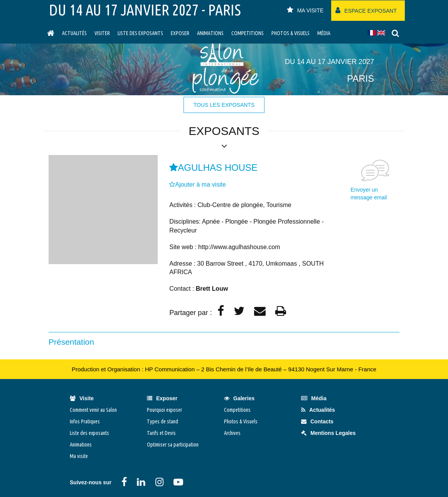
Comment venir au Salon (93, 410)
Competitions (248, 33)
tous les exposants (224, 105)
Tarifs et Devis (161, 433)
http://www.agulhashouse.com (239, 247)
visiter (102, 33)
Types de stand (163, 421)
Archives (232, 433)
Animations (210, 33)
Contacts (317, 421)
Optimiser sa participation (173, 445)
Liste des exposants (140, 33)
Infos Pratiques (85, 421)
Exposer (180, 33)
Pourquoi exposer (164, 410)
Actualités (74, 33)
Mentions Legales (328, 433)
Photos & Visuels (291, 33)
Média (324, 33)
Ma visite (79, 456)
